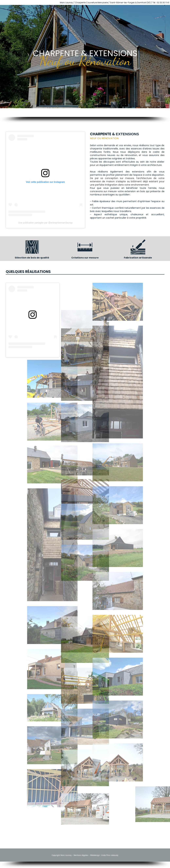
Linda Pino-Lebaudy (110, 855)
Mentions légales (81, 855)
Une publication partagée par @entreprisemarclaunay (45, 223)
